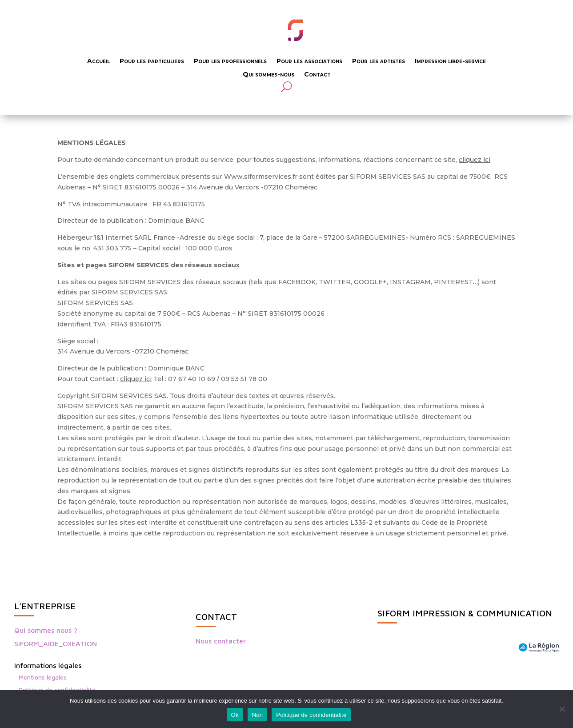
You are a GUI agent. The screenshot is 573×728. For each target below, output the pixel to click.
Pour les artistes (379, 61)
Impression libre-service (450, 61)
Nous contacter (221, 641)
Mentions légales (43, 677)
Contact (317, 75)
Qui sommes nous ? (46, 630)
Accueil (98, 61)
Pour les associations (309, 61)
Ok (235, 715)
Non (258, 715)
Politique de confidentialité (311, 715)
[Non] (562, 709)
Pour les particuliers (152, 61)
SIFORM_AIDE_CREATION (56, 644)
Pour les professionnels (230, 61)
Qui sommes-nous (268, 75)
